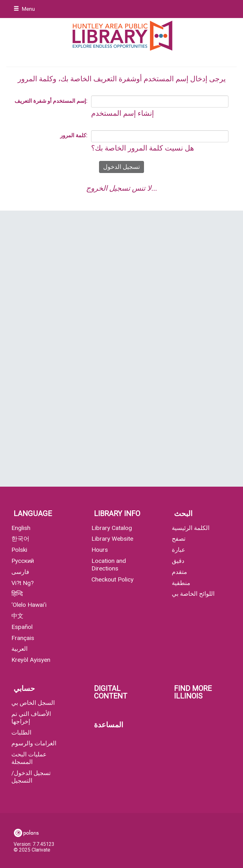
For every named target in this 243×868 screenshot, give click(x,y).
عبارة (178, 550)
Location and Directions (109, 565)
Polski (19, 550)
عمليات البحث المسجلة (29, 758)
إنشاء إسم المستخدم (122, 113)
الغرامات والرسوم (34, 743)
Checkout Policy (112, 579)
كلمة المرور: (74, 135)
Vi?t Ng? (22, 583)
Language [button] (33, 514)
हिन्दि (17, 594)
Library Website (112, 539)
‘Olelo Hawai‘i (29, 605)
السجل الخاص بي (33, 703)
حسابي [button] (24, 689)
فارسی (20, 572)
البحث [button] (183, 514)
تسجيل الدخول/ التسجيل (31, 777)
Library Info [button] (117, 514)
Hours (100, 550)
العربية (19, 649)
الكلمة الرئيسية (191, 528)
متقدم (179, 572)
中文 (17, 616)
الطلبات (21, 733)
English (21, 528)
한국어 (20, 539)
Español (22, 627)
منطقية (181, 583)
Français (23, 638)
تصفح (179, 539)
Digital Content (111, 692)
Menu (24, 9)
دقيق (178, 561)
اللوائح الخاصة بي (193, 594)
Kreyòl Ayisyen (31, 660)
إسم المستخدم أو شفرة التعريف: (51, 101)
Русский (23, 561)
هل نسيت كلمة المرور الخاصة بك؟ (143, 148)
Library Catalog (112, 528)
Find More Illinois (193, 692)
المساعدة (109, 725)
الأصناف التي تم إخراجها (31, 718)
